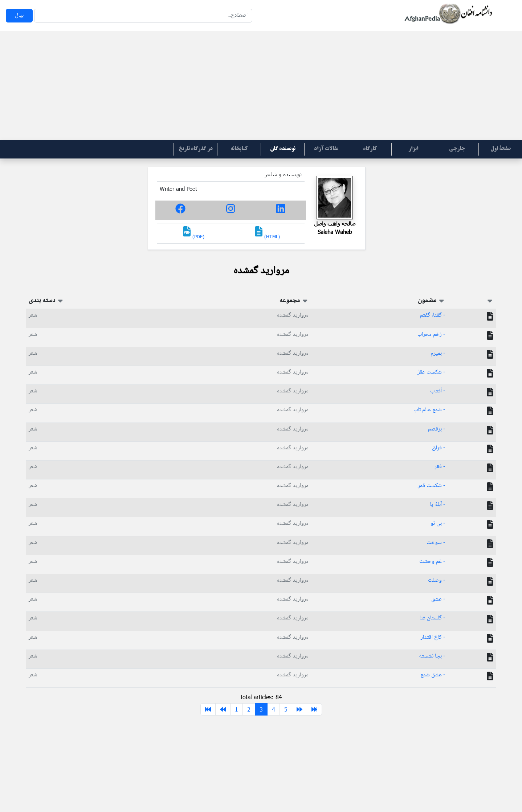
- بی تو (438, 524)
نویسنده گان (283, 149)
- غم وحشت (432, 562)
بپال (19, 15)
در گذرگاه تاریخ (196, 149)
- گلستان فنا (432, 618)
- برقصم (437, 429)
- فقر (440, 467)
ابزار (413, 149)
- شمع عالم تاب (429, 410)
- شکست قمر (431, 486)
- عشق (438, 599)
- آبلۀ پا (437, 505)
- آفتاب (438, 391)
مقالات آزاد (326, 149)
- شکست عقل (431, 372)
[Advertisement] (261, 86)
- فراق (439, 448)
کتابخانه (239, 149)
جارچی (457, 149)
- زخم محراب (431, 335)
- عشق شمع (433, 675)
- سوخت (436, 543)
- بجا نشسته (432, 656)
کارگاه (370, 149)
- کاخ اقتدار (433, 637)
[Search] (143, 16)
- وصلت (437, 580)
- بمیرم (438, 353)
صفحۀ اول (501, 149)
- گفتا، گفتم (433, 315)
